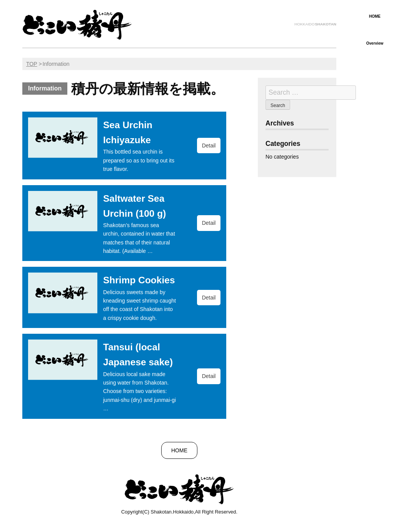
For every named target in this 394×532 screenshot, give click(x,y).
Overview (375, 43)
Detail (209, 146)
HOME (375, 16)
